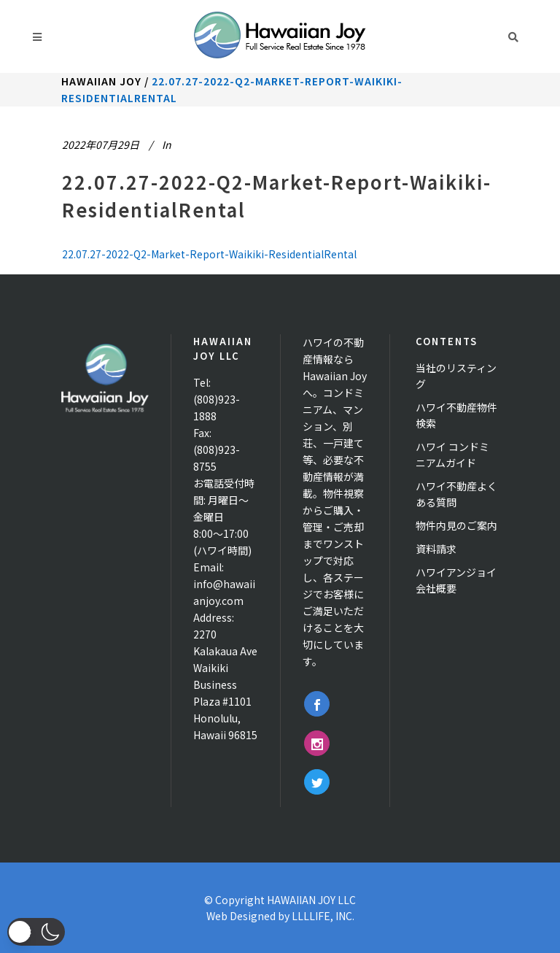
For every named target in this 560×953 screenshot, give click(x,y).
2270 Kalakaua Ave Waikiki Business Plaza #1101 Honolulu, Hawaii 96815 (225, 684)
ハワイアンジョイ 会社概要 (456, 580)
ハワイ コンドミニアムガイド (452, 455)
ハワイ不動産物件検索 (456, 415)
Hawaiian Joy (101, 81)
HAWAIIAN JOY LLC (311, 900)
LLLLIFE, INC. (323, 916)
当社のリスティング (456, 376)
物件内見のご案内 (456, 525)
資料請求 (436, 549)
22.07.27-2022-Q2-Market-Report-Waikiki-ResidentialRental (209, 254)
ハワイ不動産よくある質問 (456, 494)
